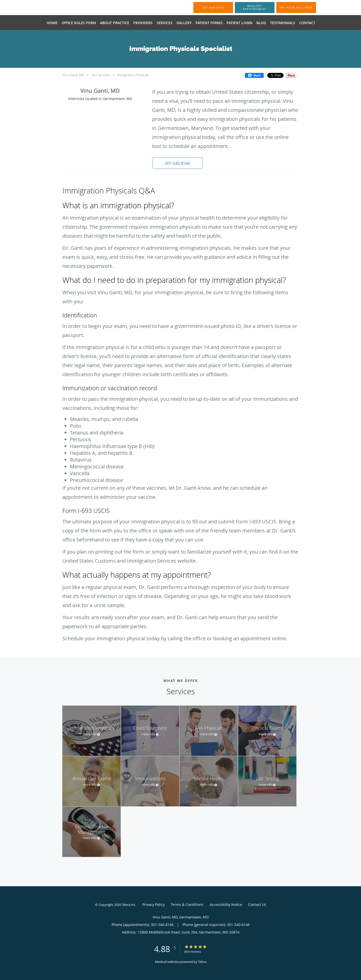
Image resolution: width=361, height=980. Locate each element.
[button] (255, 8)
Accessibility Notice (226, 904)
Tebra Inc (129, 905)
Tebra (202, 962)
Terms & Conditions (187, 904)
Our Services (101, 75)
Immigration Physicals (133, 75)
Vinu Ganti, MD (73, 75)
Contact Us (257, 904)
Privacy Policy (153, 904)
